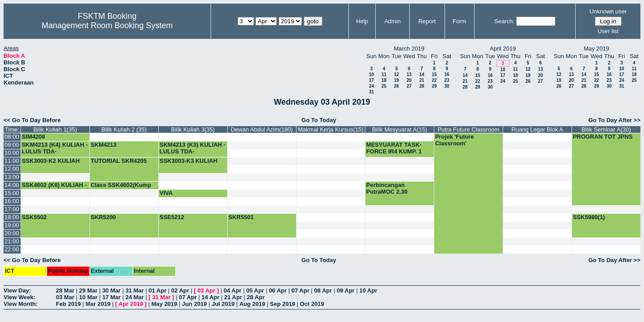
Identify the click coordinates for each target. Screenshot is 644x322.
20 (409, 80)
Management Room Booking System (107, 25)
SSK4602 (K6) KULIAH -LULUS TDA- (54, 188)
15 (434, 74)
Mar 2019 (98, 304)
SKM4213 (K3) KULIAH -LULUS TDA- (193, 148)
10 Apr (369, 290)
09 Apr (346, 290)
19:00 (12, 225)
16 (447, 74)
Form (459, 21)
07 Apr (301, 290)
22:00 (12, 249)
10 (371, 74)
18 (384, 80)
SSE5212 (172, 217)
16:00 (12, 201)
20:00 (12, 233)
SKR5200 (103, 217)
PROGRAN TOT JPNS (603, 137)
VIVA (166, 193)
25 (384, 86)
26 (396, 86)
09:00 (12, 145)
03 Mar (65, 297)
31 (371, 92)
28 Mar (65, 290)
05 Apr (255, 290)
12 (396, 74)
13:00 (12, 177)
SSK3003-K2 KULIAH (51, 161)
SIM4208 (34, 137)
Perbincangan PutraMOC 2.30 (387, 188)
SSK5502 (34, 217)
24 (371, 86)
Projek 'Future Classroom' (455, 140)
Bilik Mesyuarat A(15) (400, 129)
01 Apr (157, 290)
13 (409, 74)
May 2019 (164, 304)
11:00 (12, 161)
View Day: (17, 290)
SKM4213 (104, 145)
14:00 (12, 185)
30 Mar (112, 290)
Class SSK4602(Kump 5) (121, 188)
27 (409, 86)
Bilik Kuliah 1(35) (55, 129)
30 (447, 86)
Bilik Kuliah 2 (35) (124, 129)
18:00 (12, 217)
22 (434, 80)
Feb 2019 (68, 304)
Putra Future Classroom (468, 129)
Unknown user (608, 11)
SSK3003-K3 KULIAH (189, 161)
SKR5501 (241, 217)
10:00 (12, 153)
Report (427, 21)
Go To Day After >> (614, 120)
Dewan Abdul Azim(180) (262, 129)
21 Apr (233, 297)
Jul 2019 (223, 304)
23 (447, 80)
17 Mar (112, 297)
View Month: (21, 304)
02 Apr (180, 290)
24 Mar (134, 297)
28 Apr (256, 297)
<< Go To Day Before (32, 120)
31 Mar (134, 290)
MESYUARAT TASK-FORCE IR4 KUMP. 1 (394, 148)
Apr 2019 (131, 304)
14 (422, 74)
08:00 (12, 137)
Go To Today (319, 120)
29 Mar (88, 290)
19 (396, 80)
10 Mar (88, 297)
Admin (392, 21)
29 (434, 86)
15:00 (12, 193)
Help (362, 21)
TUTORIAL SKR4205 (119, 161)
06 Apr (278, 290)
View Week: (19, 297)
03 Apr (206, 290)
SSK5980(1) (589, 217)
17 (371, 80)
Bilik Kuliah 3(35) (193, 129)
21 (422, 80)
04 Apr (233, 290)
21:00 (12, 241)
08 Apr (323, 290)
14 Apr (211, 297)
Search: (504, 21)
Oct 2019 (312, 304)
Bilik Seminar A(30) (606, 129)
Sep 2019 (283, 304)
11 (384, 74)
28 (422, 86)
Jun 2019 (195, 304)
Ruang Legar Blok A (538, 129)
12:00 (12, 169)
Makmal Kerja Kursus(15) (331, 129)
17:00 (12, 209)
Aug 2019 (252, 304)
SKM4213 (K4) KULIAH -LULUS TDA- (55, 148)
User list (608, 31)
